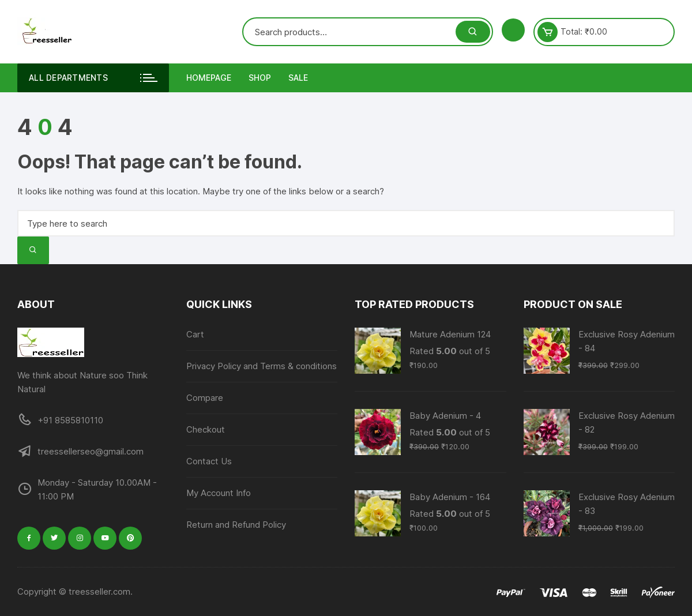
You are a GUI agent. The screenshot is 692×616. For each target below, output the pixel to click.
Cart (195, 334)
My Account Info (219, 493)
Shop (260, 78)
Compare (205, 398)
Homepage (209, 78)
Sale (298, 78)
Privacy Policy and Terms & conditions (262, 366)
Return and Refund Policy (236, 525)
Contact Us (209, 461)
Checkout (206, 429)
